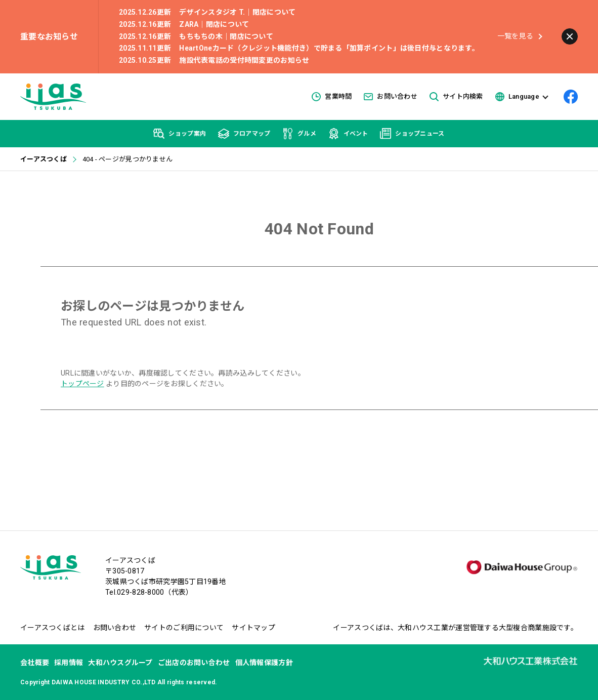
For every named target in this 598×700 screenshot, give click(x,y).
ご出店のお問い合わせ (194, 663)
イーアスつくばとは (53, 628)
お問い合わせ (391, 96)
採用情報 (69, 663)
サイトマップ (253, 628)
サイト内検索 (456, 97)
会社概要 (35, 663)
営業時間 (332, 97)
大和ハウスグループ (120, 663)
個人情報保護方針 (264, 663)
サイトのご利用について (184, 628)
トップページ (82, 384)
